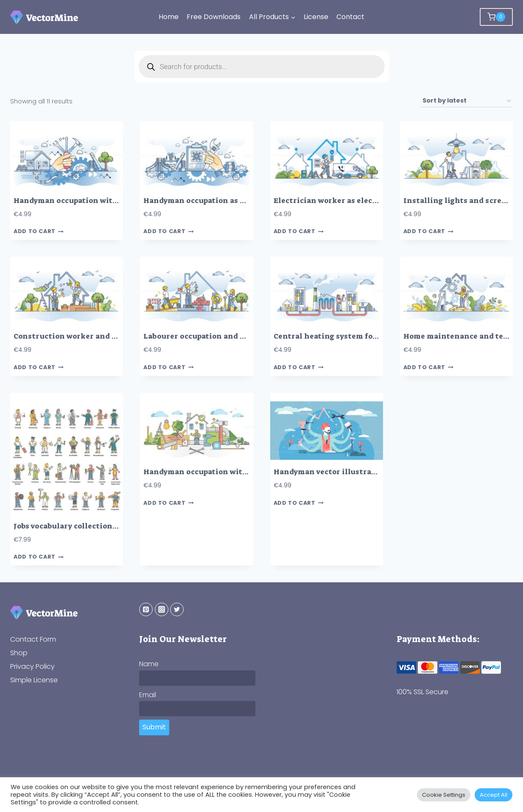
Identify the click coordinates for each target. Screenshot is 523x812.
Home (169, 17)
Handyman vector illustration (330, 472)
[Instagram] (162, 609)
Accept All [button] (494, 795)
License (316, 17)
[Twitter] (177, 609)
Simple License (34, 680)
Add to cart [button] (39, 232)
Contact (350, 17)
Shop (19, 653)
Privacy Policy (32, 666)
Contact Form (33, 639)
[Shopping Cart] (496, 17)
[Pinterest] (146, 609)
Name (149, 664)
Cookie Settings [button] (444, 795)
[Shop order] (467, 101)
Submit (154, 727)
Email (148, 695)
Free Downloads (214, 17)
